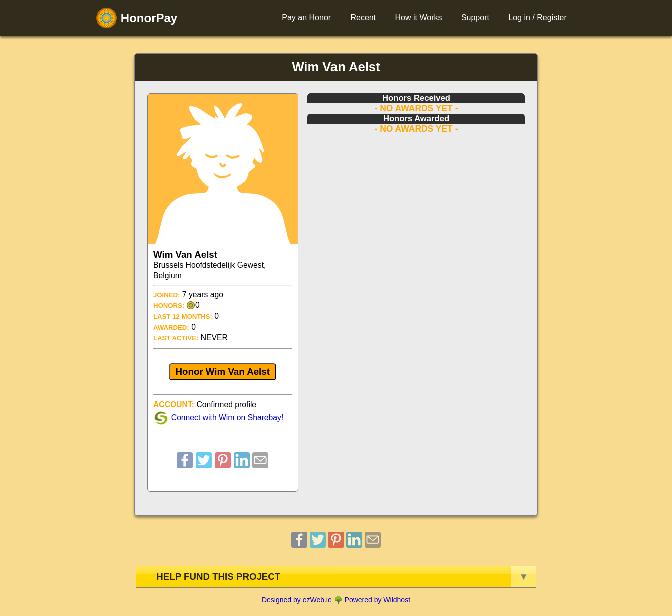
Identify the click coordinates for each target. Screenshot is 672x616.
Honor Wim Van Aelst (223, 372)
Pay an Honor (306, 17)
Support (475, 17)
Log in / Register (538, 17)
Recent (363, 17)
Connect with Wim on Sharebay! (228, 418)
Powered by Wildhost (378, 600)
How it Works (419, 17)
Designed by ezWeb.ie (297, 600)
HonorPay (136, 18)
